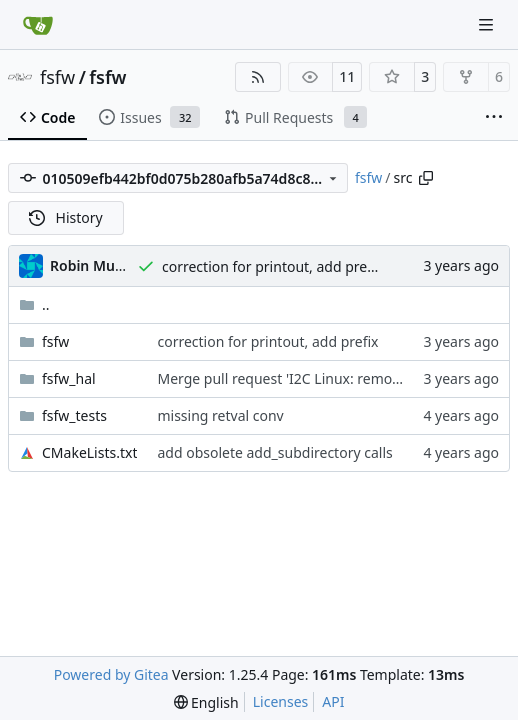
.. (34, 304)
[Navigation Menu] (488, 24)
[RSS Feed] (258, 77)
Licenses (281, 701)
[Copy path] (426, 178)
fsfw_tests (74, 415)
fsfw (57, 77)
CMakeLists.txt (89, 452)
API (333, 701)
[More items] (494, 118)
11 (347, 76)
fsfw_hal (69, 378)
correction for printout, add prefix (272, 266)
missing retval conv (220, 415)
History (66, 217)
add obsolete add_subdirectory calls (274, 452)
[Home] (38, 25)
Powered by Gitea (111, 674)
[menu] (206, 702)
